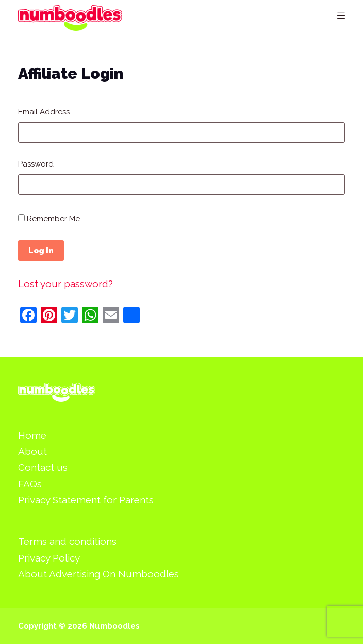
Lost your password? (65, 284)
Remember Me (49, 219)
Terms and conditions (67, 541)
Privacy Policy (49, 558)
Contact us (43, 467)
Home (32, 435)
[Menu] (341, 16)
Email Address (44, 112)
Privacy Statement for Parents (86, 500)
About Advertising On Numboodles (98, 574)
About (32, 451)
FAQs (30, 484)
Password (36, 164)
